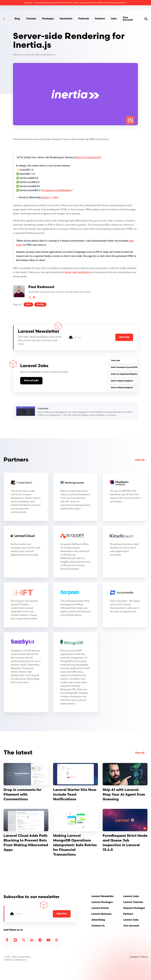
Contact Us (98, 926)
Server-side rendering (77, 272)
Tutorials (31, 19)
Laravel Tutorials (133, 902)
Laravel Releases (102, 914)
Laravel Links (131, 896)
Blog (17, 19)
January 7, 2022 (50, 197)
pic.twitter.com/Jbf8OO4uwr (57, 190)
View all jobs (31, 381)
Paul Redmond (49, 55)
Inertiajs (40, 305)
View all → (141, 460)
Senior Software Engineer (122, 381)
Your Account (128, 19)
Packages (48, 19)
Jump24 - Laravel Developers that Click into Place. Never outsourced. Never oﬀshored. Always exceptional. (76, 3)
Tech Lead (115, 361)
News (28, 305)
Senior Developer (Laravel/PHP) (125, 367)
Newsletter (66, 19)
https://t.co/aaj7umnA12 (88, 157)
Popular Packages (134, 908)
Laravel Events (100, 908)
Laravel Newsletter (103, 896)
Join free (124, 337)
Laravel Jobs (131, 920)
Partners (100, 19)
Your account (131, 926)
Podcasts (84, 19)
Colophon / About (138, 957)
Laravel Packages (102, 902)
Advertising (98, 920)
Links (114, 19)
